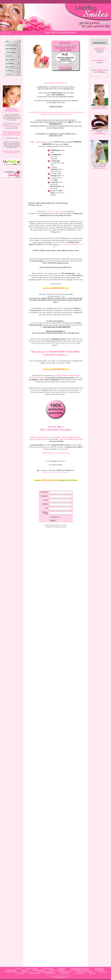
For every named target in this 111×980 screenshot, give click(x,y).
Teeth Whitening (10, 49)
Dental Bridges (99, 968)
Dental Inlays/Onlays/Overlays (80, 970)
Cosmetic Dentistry (11, 45)
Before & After (10, 67)
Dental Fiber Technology (57, 970)
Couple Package (50, 973)
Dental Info (9, 56)
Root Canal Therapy (65, 971)
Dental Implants (99, 970)
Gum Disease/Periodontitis (45, 971)
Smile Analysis (10, 60)
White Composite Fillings (85, 971)
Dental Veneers (26, 971)
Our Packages (9, 63)
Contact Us (9, 74)
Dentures (24, 970)
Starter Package (35, 973)
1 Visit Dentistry (10, 52)
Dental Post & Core (10, 971)
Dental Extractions (38, 970)
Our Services (9, 71)
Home (7, 41)
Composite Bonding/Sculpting (80, 968)
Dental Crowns (11, 970)
